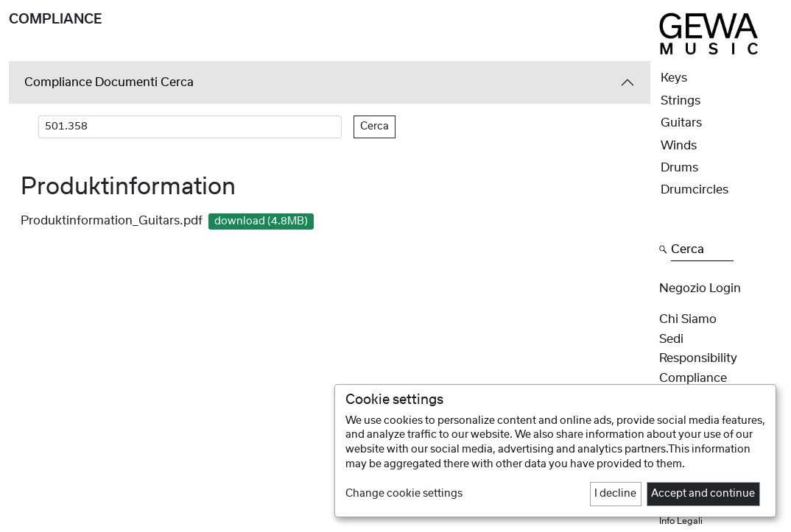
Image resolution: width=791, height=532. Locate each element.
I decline (615, 494)
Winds (679, 146)
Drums (679, 168)
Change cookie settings (404, 494)
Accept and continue (703, 494)
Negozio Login (700, 288)
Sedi (671, 339)
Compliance (693, 378)
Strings (681, 101)
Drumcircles (695, 190)
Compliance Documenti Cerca (109, 82)
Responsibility (698, 358)
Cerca (375, 127)
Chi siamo (688, 319)
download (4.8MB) (261, 221)
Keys (674, 78)
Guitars (681, 123)
